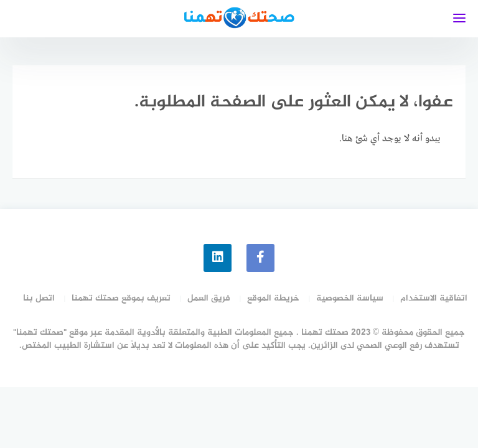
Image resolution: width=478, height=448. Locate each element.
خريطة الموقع (273, 298)
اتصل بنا (39, 298)
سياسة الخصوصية (350, 298)
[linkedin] (218, 258)
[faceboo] (260, 258)
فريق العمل (209, 298)
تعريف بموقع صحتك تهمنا (121, 298)
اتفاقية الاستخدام (434, 298)
